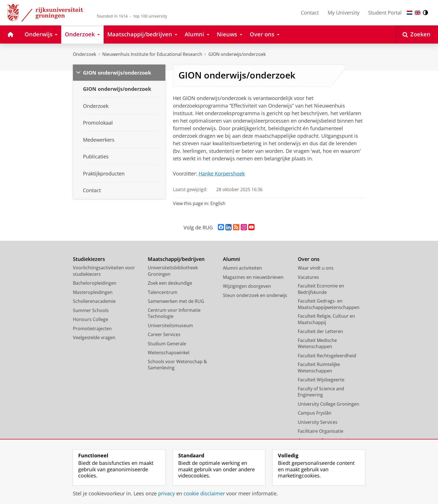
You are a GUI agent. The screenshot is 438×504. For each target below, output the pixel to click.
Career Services (164, 334)
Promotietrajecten (92, 329)
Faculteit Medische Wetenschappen (317, 343)
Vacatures (308, 277)
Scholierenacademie (94, 301)
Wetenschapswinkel (169, 353)
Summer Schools (91, 310)
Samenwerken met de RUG (176, 301)
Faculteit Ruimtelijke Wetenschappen (319, 368)
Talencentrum (163, 292)
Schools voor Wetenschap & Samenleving (177, 365)
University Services (318, 422)
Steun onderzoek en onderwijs (255, 295)
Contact (310, 13)
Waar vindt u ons (316, 268)
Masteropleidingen (93, 292)
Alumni (231, 259)
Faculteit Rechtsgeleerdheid (327, 356)
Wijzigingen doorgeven (247, 286)
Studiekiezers (89, 259)
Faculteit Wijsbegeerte (321, 380)
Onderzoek (84, 54)
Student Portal (385, 13)
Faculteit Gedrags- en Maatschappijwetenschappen (329, 304)
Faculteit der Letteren (320, 331)
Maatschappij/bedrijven (176, 259)
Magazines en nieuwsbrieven (253, 277)
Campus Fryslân (315, 413)
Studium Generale (167, 344)
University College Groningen (328, 404)
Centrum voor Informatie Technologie (174, 313)
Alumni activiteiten (242, 268)
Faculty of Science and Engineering (321, 392)
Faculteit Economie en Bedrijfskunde (321, 289)
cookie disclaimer (204, 493)
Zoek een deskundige (170, 283)
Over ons (309, 259)
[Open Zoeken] (416, 35)
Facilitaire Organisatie (321, 431)
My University (344, 13)
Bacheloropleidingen (95, 283)
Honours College (91, 319)
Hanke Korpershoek (222, 173)
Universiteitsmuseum (170, 325)
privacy (166, 493)
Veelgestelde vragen (94, 337)
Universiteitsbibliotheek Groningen (173, 271)
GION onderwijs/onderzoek (237, 54)
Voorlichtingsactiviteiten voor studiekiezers (104, 271)
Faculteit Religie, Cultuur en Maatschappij (326, 319)
